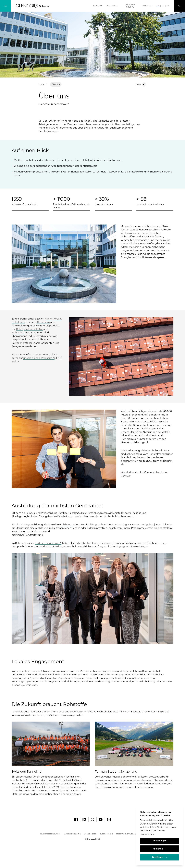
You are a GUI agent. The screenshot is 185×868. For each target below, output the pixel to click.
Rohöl (20, 329)
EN (168, 6)
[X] (92, 820)
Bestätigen (160, 857)
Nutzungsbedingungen (50, 834)
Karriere (147, 6)
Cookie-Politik (90, 834)
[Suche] (179, 6)
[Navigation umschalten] (6, 6)
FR (163, 6)
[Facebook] (76, 820)
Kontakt (98, 6)
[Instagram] (109, 820)
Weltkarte (112, 6)
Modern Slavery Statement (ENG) (131, 834)
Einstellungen (160, 841)
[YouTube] (101, 820)
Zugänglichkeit (106, 834)
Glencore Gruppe (130, 6)
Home (41, 84)
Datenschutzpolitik (72, 834)
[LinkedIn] (84, 820)
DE (158, 6)
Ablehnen (160, 849)
